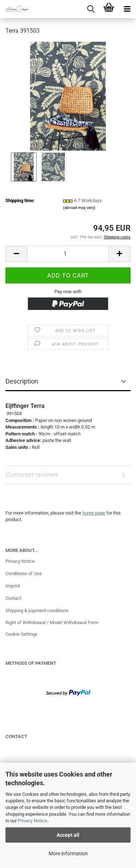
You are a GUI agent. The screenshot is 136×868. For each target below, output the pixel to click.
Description (22, 381)
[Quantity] (68, 254)
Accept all (68, 835)
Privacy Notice (32, 821)
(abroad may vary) (79, 208)
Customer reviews (32, 474)
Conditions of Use (24, 574)
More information (68, 853)
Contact (13, 598)
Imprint (13, 586)
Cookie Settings (22, 634)
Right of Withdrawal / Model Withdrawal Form (52, 623)
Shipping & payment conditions (37, 611)
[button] (16, 254)
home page (94, 513)
